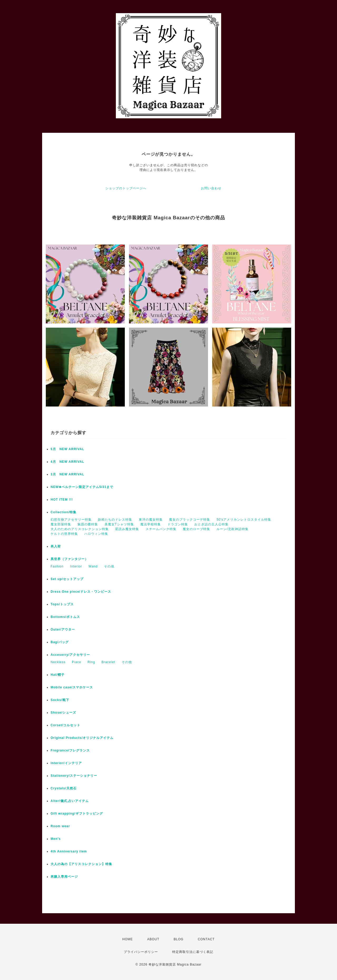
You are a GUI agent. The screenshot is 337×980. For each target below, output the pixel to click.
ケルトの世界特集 (64, 534)
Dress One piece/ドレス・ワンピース (81, 592)
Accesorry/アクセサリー (70, 655)
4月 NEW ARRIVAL (67, 462)
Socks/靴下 (60, 700)
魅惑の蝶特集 (88, 524)
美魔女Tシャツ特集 (119, 524)
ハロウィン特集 (96, 534)
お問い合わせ (211, 188)
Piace (76, 662)
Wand (93, 566)
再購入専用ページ (64, 877)
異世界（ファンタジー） (69, 559)
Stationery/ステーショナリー (74, 776)
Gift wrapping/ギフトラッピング (77, 814)
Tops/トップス (62, 604)
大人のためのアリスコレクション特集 (80, 529)
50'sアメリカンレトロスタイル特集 (244, 520)
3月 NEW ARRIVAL (67, 474)
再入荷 (56, 546)
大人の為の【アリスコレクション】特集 (81, 864)
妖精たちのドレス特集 (115, 520)
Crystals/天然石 (64, 788)
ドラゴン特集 (178, 524)
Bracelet (108, 662)
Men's (56, 839)
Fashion (57, 566)
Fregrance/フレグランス (70, 750)
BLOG (179, 939)
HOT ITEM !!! (62, 500)
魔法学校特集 (151, 524)
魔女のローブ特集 (196, 529)
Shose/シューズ (63, 713)
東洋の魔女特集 (151, 520)
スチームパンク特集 (161, 529)
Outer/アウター (63, 629)
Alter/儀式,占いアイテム (70, 801)
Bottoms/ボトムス (65, 617)
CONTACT (206, 939)
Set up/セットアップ (67, 579)
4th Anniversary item (69, 851)
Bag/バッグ (60, 642)
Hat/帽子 (58, 675)
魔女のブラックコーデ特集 (190, 520)
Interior (76, 566)
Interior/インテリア (66, 763)
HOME (128, 939)
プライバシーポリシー (141, 952)
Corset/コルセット (65, 725)
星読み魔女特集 (127, 529)
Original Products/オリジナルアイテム (82, 738)
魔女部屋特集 (61, 524)
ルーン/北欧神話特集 (232, 529)
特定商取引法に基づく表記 (193, 952)
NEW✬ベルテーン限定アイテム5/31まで (82, 487)
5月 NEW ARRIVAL (67, 449)
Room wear (60, 826)
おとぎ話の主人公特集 (211, 524)
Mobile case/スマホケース (72, 687)
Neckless (58, 662)
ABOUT (153, 939)
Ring (91, 662)
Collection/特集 (63, 512)
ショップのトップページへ (126, 188)
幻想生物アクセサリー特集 (71, 520)
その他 (109, 566)
